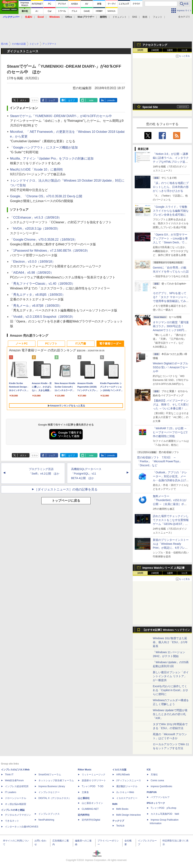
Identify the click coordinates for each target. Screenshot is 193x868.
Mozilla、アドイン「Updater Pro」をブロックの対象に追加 (52, 158)
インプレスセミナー (49, 792)
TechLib (120, 826)
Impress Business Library (52, 786)
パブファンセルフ (160, 797)
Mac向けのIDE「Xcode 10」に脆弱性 (37, 169)
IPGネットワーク (156, 803)
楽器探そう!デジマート (94, 780)
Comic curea (157, 780)
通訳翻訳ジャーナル (127, 786)
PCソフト (51, 344)
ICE (149, 770)
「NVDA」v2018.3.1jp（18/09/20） (35, 229)
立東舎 (85, 792)
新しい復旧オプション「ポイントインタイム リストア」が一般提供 (171, 676)
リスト (35, 100)
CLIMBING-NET (90, 809)
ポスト (23, 100)
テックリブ (118, 821)
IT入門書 (81, 344)
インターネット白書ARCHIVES (22, 827)
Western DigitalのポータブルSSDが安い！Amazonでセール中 (170, 367)
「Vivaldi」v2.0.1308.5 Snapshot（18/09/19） (42, 317)
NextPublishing (46, 820)
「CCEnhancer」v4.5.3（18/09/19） (36, 217)
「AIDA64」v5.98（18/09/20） (32, 273)
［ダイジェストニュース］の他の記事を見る (66, 489)
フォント (158, 17)
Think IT (9, 775)
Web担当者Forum (14, 780)
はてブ (72, 100)
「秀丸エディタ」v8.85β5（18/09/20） (38, 295)
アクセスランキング (155, 45)
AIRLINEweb (123, 775)
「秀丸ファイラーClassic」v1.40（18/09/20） (42, 284)
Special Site (150, 107)
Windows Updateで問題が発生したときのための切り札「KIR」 (170, 714)
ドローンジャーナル (16, 798)
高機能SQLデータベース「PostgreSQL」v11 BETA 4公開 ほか (86, 474)
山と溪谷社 (84, 798)
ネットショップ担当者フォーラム (56, 780)
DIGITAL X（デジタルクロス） (55, 798)
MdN (115, 804)
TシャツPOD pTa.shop (163, 808)
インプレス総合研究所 (17, 786)
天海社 (154, 775)
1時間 (140, 50)
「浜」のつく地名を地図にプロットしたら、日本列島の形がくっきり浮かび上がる (171, 187)
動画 (145, 17)
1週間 (170, 50)
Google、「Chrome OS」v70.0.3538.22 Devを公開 (46, 196)
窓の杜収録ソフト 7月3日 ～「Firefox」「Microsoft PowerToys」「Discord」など (160, 461)
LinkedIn (111, 100)
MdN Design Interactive (129, 815)
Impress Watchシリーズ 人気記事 (164, 568)
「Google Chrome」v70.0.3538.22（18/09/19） (44, 240)
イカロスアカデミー (127, 798)
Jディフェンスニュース (129, 780)
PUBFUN (152, 792)
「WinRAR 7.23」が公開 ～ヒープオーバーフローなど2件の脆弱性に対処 (170, 432)
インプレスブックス (49, 814)
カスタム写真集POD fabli (165, 814)
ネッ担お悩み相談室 (16, 804)
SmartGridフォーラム (50, 775)
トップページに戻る (66, 501)
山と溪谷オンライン (92, 803)
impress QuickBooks (161, 786)
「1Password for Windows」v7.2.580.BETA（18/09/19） (50, 251)
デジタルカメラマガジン (18, 815)
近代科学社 (84, 815)
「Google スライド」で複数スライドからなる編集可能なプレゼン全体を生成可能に (171, 211)
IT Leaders (11, 792)
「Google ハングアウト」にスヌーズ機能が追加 (44, 147)
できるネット (12, 821)
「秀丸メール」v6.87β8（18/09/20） (36, 306)
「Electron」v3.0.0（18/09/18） (33, 262)
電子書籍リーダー (110, 344)
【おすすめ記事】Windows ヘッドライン (166, 630)
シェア (52, 100)
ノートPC (22, 344)
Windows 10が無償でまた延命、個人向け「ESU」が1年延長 (170, 642)
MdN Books (122, 809)
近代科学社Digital (91, 820)
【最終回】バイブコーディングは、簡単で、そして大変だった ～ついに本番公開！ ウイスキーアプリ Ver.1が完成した (171, 408)
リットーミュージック (94, 775)
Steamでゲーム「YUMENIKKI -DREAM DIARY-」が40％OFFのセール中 (61, 116)
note (91, 100)
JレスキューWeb (125, 792)
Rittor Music (85, 770)
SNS (135, 17)
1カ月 (185, 50)
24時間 (155, 50)
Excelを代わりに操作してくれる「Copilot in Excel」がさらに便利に (171, 690)
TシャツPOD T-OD (93, 786)
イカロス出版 (119, 770)
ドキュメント (120, 17)
